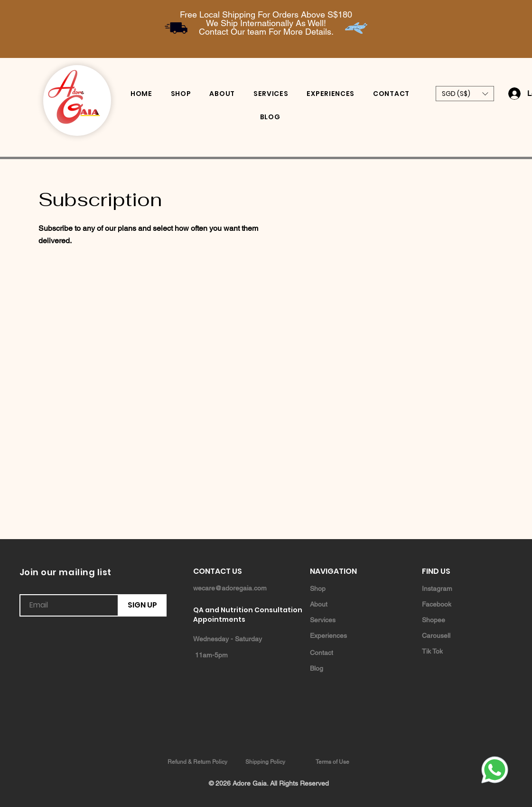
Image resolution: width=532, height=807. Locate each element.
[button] (465, 94)
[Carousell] (456, 635)
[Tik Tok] (456, 651)
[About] (344, 604)
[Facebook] (456, 604)
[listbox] (465, 94)
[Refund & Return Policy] (198, 762)
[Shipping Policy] (266, 762)
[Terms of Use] (334, 762)
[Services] (344, 620)
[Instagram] (456, 588)
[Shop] (344, 588)
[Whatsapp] (495, 769)
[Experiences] (344, 635)
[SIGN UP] (143, 605)
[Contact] (344, 652)
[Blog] (344, 668)
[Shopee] (456, 620)
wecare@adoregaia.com (230, 588)
